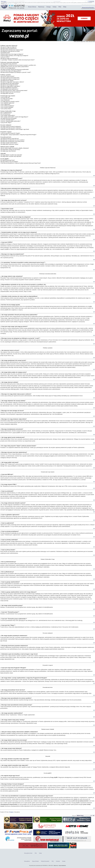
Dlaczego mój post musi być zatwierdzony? (11, 92)
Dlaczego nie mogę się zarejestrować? (9, 58)
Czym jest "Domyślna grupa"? (7, 120)
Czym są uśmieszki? (5, 100)
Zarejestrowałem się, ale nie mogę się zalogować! (12, 54)
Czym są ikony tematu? (6, 109)
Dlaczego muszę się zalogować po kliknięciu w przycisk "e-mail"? (16, 72)
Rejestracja (41, 7)
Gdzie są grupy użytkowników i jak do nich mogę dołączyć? (14, 117)
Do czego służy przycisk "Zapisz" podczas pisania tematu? (14, 90)
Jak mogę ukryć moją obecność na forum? (10, 51)
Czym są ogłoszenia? (5, 104)
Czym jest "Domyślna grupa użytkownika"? (11, 121)
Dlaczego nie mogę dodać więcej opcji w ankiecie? (12, 82)
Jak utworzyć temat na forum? (7, 76)
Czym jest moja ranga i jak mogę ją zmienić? (11, 71)
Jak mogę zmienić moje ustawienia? (9, 64)
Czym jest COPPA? (5, 57)
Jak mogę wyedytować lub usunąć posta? (10, 78)
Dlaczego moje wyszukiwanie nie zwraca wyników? (13, 140)
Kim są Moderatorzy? (5, 114)
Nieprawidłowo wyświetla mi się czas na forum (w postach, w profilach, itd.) (18, 65)
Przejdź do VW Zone (4, 812)
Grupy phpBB (54, 777)
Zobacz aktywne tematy (90, 42)
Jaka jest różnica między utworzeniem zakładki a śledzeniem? (15, 148)
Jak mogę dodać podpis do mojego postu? (10, 79)
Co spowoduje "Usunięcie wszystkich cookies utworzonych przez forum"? (18, 60)
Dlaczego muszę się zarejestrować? (9, 48)
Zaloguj (49, 7)
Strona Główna (32, 7)
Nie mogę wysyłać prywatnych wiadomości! (11, 126)
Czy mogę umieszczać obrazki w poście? (10, 102)
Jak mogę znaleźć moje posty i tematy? (9, 144)
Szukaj (55, 7)
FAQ (60, 7)
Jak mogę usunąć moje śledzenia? (8, 151)
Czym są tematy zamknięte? (7, 107)
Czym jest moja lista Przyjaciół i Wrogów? (10, 133)
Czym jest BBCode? (5, 97)
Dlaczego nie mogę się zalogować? (9, 47)
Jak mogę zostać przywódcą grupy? (9, 118)
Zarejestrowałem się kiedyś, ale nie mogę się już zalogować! (14, 56)
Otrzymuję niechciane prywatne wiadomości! (11, 128)
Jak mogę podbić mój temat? (7, 93)
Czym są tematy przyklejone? (7, 106)
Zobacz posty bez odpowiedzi (79, 42)
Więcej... (3, 4)
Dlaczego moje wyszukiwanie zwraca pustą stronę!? (12, 141)
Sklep (65, 7)
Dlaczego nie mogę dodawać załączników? (10, 86)
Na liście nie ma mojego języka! (8, 68)
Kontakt (64, 861)
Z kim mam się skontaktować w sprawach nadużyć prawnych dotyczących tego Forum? (21, 163)
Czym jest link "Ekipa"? (6, 123)
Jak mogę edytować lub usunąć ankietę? (10, 83)
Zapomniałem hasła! (5, 53)
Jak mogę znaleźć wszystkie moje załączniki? (11, 156)
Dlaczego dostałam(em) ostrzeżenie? (9, 88)
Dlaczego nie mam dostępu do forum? (9, 85)
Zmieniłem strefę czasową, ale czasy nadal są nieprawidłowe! (15, 67)
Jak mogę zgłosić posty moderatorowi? (9, 89)
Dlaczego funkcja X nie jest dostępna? (9, 162)
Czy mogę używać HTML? (7, 99)
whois (75, 799)
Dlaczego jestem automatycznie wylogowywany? (12, 50)
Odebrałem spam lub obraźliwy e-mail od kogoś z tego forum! (15, 129)
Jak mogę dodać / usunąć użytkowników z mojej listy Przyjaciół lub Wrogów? (18, 135)
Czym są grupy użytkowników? (8, 115)
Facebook (58, 861)
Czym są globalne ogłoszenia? (7, 103)
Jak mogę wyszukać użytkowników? (9, 143)
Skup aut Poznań (35, 861)
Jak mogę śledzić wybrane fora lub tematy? (10, 150)
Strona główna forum (28, 853)
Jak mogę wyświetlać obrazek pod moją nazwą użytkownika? (15, 69)
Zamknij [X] (92, 1)
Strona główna (17, 812)
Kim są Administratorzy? (6, 113)
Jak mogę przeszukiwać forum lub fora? (10, 139)
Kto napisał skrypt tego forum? (8, 160)
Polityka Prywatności (45, 861)
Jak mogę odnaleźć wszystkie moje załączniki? (11, 155)
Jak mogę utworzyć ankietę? (7, 80)
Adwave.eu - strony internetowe (60, 865)
